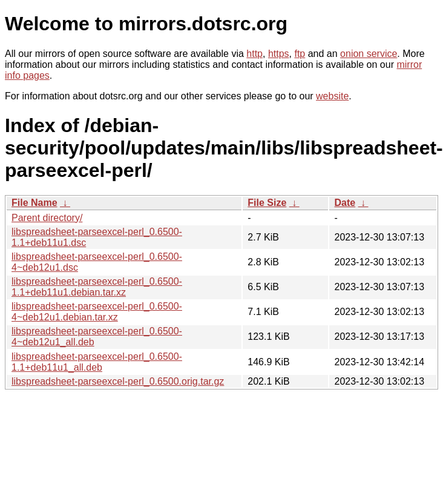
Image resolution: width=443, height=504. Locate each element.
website (332, 96)
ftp (300, 54)
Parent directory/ (47, 218)
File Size (267, 203)
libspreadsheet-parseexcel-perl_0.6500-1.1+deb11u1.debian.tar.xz (97, 287)
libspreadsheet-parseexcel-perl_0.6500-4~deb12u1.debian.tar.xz (97, 312)
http (254, 54)
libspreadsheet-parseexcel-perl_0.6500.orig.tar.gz (118, 381)
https (279, 54)
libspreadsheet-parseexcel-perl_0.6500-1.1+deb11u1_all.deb (97, 362)
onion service (369, 54)
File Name (34, 203)
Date (345, 203)
